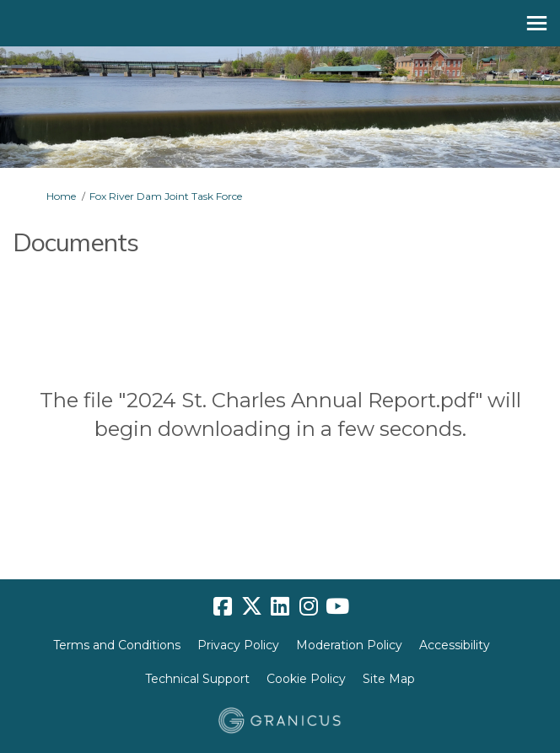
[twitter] (251, 606)
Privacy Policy (238, 645)
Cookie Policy (306, 679)
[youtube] (337, 606)
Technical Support (197, 679)
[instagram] (309, 606)
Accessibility (455, 645)
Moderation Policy (349, 645)
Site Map (389, 679)
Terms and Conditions (117, 645)
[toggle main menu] (537, 23)
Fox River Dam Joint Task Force (166, 196)
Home (61, 196)
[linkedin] (280, 606)
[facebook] (223, 606)
